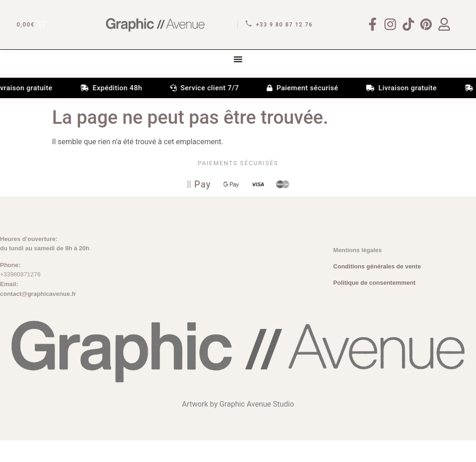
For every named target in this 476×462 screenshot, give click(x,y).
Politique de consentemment (374, 304)
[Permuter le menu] (238, 79)
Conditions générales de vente (377, 288)
